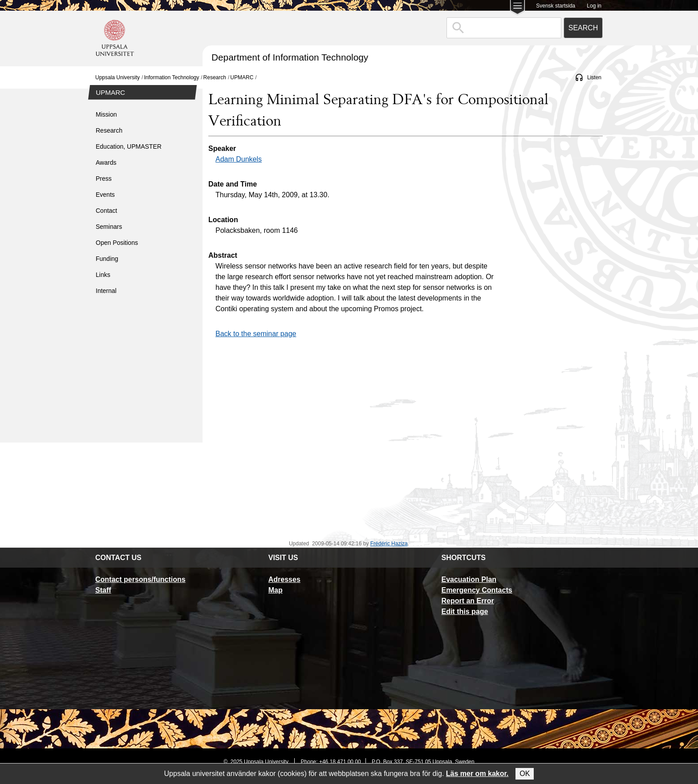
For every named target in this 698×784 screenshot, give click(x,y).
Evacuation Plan (469, 579)
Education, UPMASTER (129, 146)
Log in (594, 6)
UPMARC (242, 77)
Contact (106, 211)
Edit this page (465, 611)
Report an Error (467, 601)
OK (525, 774)
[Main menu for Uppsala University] (517, 8)
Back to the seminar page (256, 334)
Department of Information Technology (290, 57)
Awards (106, 162)
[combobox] (504, 28)
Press (104, 179)
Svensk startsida (556, 6)
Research (215, 77)
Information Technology (171, 77)
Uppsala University (118, 77)
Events (105, 195)
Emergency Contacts (477, 590)
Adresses (284, 579)
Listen (594, 77)
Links (103, 275)
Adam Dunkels (239, 159)
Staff (103, 590)
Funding (107, 259)
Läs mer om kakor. (477, 774)
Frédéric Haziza (389, 544)
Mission (106, 114)
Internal (106, 291)
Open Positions (117, 243)
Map (276, 590)
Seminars (109, 227)
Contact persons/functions (140, 579)
